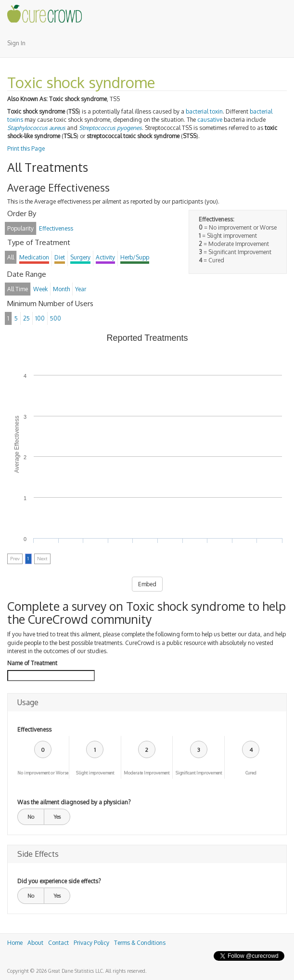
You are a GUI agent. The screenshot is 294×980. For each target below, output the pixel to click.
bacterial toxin (204, 111)
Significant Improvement (199, 773)
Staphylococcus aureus (36, 128)
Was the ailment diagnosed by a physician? (74, 802)
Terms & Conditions (140, 943)
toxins (15, 120)
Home (15, 943)
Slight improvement (95, 773)
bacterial (261, 111)
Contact (58, 943)
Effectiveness (34, 729)
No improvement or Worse (43, 773)
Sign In (16, 43)
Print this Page (26, 148)
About (35, 943)
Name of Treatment (32, 663)
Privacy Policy (91, 943)
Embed (147, 584)
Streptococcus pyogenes (110, 128)
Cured (251, 773)
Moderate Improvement (147, 773)
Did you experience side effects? (59, 881)
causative (210, 120)
